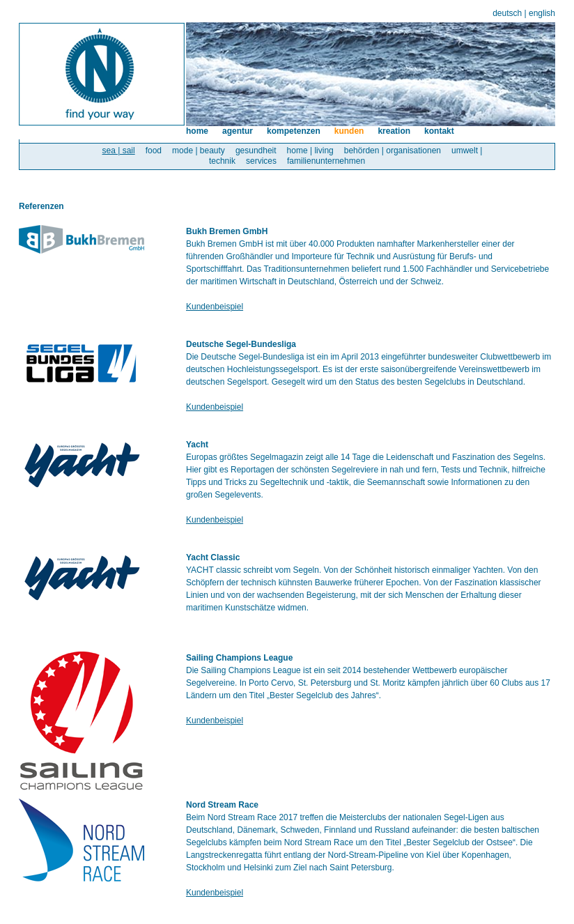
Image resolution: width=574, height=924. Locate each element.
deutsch (507, 13)
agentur (238, 131)
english (542, 13)
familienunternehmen (326, 161)
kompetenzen (294, 131)
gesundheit (256, 151)
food (154, 151)
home (197, 131)
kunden (349, 131)
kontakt (439, 131)
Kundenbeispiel (215, 307)
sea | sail (119, 151)
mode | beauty (199, 151)
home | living (310, 151)
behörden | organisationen (393, 151)
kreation (394, 131)
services (261, 161)
